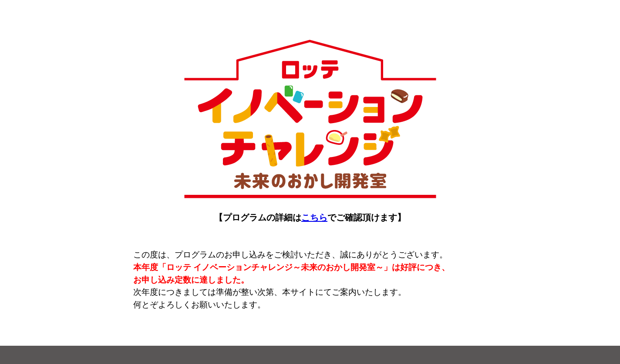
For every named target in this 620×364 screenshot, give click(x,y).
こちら (314, 217)
